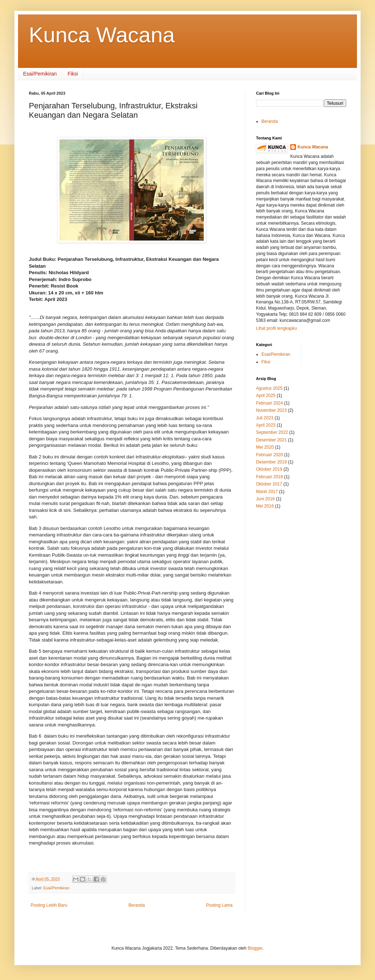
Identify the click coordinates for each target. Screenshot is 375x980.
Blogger (255, 948)
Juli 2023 (265, 418)
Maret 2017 (267, 492)
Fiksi (73, 74)
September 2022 (272, 432)
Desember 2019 (271, 462)
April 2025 (266, 396)
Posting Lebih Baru (49, 905)
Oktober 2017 (269, 484)
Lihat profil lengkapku (276, 328)
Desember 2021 (271, 440)
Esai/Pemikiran (40, 74)
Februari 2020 (270, 455)
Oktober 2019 (269, 469)
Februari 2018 (270, 477)
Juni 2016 (265, 499)
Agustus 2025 (269, 388)
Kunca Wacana (102, 35)
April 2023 (266, 425)
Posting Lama (219, 905)
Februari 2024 (270, 403)
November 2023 (271, 410)
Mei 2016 (265, 506)
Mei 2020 (265, 447)
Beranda (136, 905)
